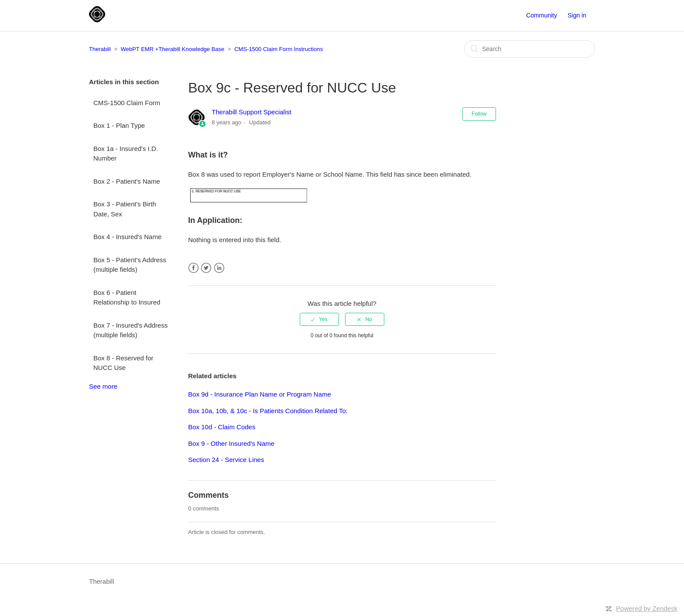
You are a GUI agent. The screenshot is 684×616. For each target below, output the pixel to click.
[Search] (530, 49)
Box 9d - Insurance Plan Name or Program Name (260, 394)
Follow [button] (479, 114)
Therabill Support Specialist (251, 112)
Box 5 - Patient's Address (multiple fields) (130, 265)
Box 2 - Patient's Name (127, 181)
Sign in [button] (577, 15)
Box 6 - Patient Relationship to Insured (127, 298)
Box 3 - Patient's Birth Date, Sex (125, 209)
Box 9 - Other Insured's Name (231, 443)
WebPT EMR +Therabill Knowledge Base (173, 49)
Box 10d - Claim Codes (222, 427)
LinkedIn (219, 268)
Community (542, 15)
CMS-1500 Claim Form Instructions (279, 49)
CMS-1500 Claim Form (127, 103)
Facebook (193, 268)
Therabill (100, 49)
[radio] (319, 319)
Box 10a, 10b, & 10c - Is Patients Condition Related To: (268, 411)
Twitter (206, 268)
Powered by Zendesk (647, 608)
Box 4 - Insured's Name (127, 237)
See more (103, 386)
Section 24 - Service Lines (226, 460)
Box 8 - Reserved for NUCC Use (123, 363)
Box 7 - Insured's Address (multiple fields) (130, 330)
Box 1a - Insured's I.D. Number (126, 154)
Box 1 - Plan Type (119, 125)
